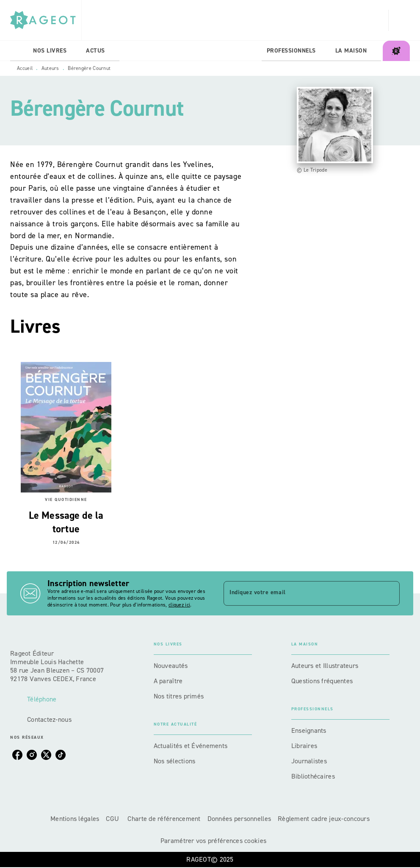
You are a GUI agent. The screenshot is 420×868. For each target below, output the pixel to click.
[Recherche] (399, 20)
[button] (203, 666)
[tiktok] (61, 755)
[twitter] (46, 755)
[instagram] (32, 755)
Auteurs (50, 68)
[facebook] (17, 755)
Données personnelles (239, 819)
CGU (113, 819)
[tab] (19, 51)
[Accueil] (46, 20)
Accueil (25, 68)
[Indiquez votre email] (301, 593)
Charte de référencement (164, 819)
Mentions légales (75, 819)
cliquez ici (179, 605)
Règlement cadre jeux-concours (324, 819)
